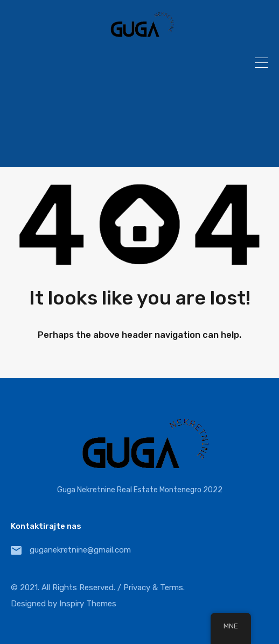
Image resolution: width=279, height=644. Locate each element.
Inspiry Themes (88, 604)
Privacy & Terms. (154, 588)
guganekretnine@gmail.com (80, 550)
